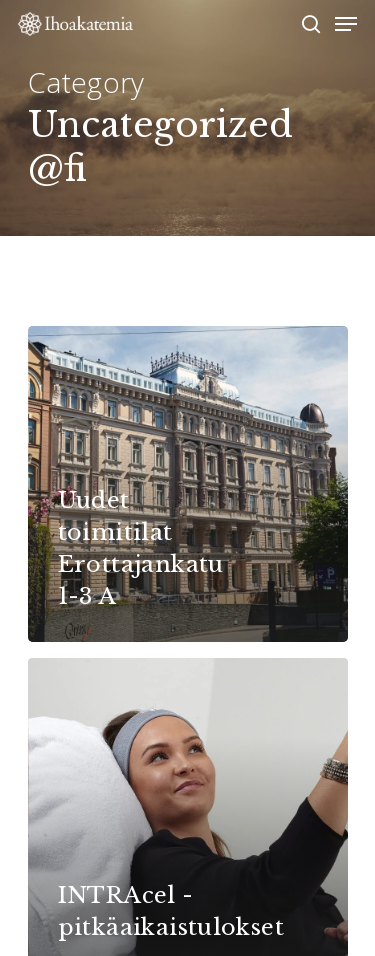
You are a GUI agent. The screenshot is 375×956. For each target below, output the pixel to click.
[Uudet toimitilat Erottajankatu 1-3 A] (188, 483)
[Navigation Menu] (346, 24)
